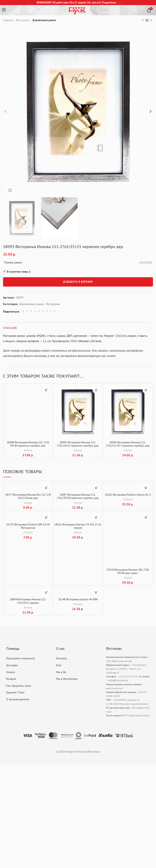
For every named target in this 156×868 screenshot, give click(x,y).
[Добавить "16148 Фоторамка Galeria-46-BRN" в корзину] (96, 594)
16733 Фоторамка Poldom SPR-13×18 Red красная (28, 528)
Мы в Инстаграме (67, 681)
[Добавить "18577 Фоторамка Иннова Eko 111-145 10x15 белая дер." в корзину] (46, 488)
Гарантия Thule (15, 695)
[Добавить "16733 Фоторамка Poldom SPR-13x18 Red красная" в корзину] (46, 519)
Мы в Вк (61, 674)
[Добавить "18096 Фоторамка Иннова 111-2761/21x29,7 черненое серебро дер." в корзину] (146, 390)
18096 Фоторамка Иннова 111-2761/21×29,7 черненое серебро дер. (128, 446)
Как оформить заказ (19, 688)
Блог (59, 668)
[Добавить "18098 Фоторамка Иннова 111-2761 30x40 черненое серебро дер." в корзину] (46, 390)
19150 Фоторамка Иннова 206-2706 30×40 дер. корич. (128, 573)
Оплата (10, 674)
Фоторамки (23, 20)
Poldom (128, 504)
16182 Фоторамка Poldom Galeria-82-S (128, 497)
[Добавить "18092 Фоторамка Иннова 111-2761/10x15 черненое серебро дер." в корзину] (96, 390)
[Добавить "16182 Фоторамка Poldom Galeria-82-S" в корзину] (146, 488)
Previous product (143, 20)
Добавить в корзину (78, 282)
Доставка (12, 668)
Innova (28, 451)
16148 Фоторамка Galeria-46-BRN (78, 602)
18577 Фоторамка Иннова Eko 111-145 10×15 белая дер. (28, 497)
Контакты (62, 661)
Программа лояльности (21, 661)
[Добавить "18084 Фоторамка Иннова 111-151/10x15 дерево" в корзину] (46, 594)
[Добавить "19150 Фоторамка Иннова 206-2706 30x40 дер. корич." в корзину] (146, 519)
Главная (8, 20)
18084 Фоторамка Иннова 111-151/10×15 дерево (28, 603)
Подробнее (109, 3)
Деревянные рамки (44, 20)
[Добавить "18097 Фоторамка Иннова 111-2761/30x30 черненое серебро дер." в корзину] (96, 488)
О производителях (18, 702)
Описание (10, 328)
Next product (151, 20)
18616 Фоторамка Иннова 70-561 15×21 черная (78, 528)
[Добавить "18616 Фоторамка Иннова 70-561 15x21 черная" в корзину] (96, 519)
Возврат (11, 681)
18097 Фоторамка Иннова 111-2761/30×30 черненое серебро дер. (78, 497)
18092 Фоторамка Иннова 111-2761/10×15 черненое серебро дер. (78, 445)
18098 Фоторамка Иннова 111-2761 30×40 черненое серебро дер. (28, 445)
